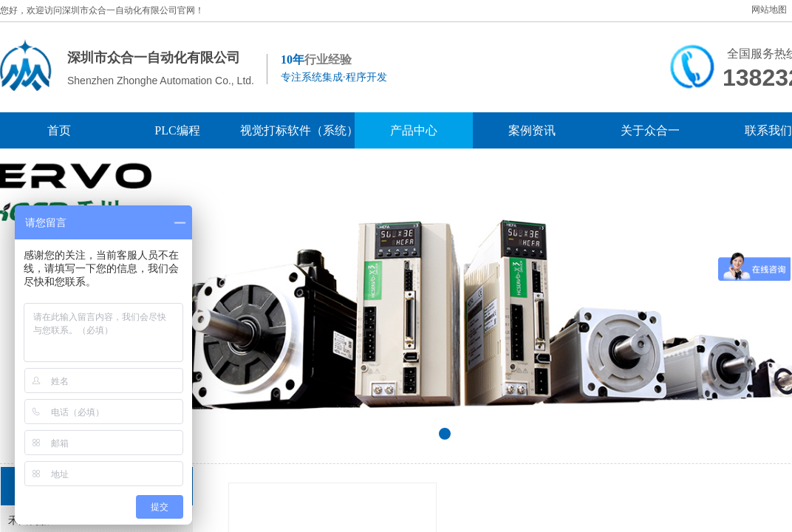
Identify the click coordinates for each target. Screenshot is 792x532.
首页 (59, 130)
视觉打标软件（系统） (296, 130)
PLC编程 (177, 130)
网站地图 (769, 10)
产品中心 (414, 130)
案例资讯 (532, 130)
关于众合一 (650, 130)
